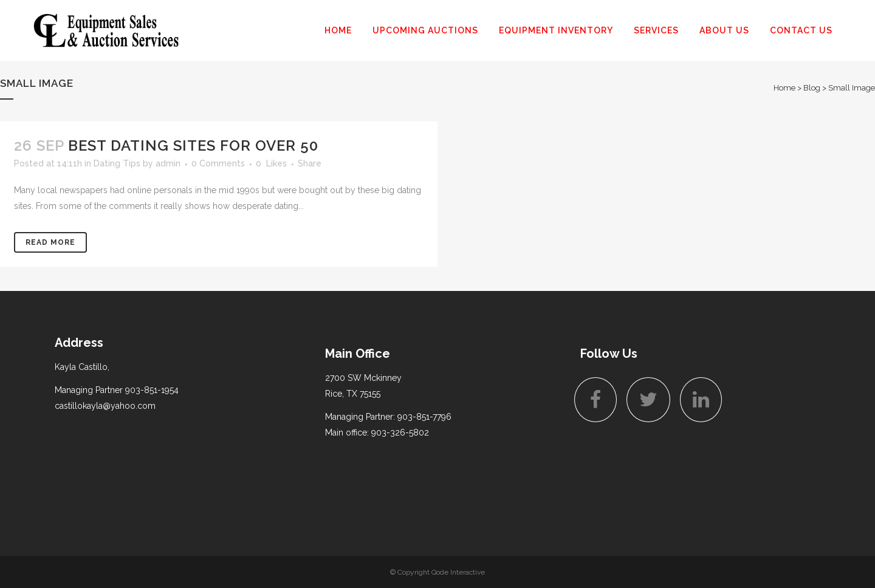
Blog (812, 88)
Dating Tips (117, 163)
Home (784, 88)
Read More (50, 242)
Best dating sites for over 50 (193, 145)
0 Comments (218, 163)
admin (168, 163)
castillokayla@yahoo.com (105, 406)
